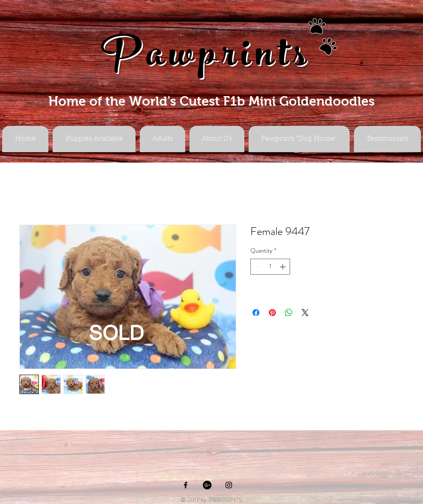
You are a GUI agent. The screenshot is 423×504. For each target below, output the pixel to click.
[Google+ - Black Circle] (207, 485)
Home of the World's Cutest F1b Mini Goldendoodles (211, 101)
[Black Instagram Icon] (229, 485)
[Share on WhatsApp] (289, 313)
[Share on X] (305, 313)
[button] (163, 139)
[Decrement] (257, 267)
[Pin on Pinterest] (272, 313)
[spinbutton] (270, 267)
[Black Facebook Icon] (186, 485)
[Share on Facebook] (256, 313)
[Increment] (283, 267)
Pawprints (206, 59)
